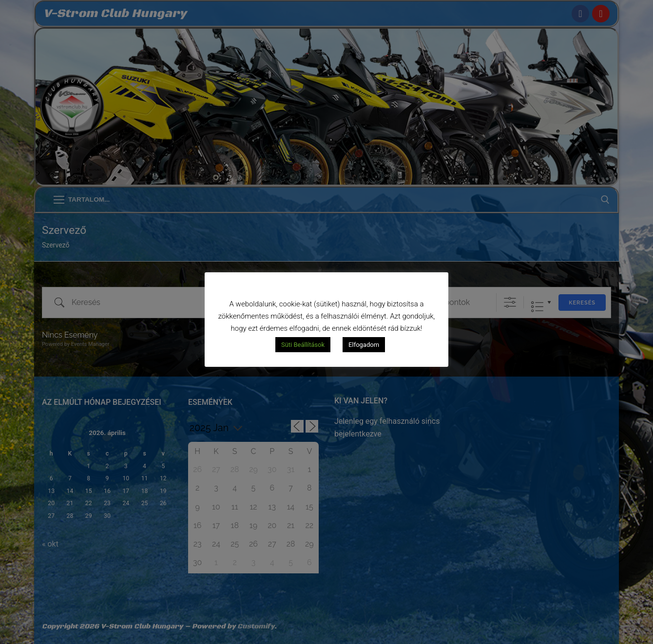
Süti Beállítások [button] (303, 345)
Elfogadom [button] (364, 345)
